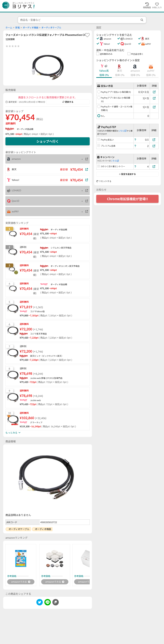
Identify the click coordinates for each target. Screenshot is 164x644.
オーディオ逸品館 (25, 129)
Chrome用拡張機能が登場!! (127, 199)
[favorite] (87, 35)
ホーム (9, 28)
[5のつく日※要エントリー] (154, 166)
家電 (17, 28)
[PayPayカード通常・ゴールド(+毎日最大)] (154, 107)
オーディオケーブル (51, 28)
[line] (48, 603)
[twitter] (40, 603)
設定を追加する (127, 174)
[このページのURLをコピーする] (56, 603)
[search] (142, 20)
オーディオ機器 (31, 28)
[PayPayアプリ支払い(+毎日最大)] (154, 92)
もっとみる (13, 433)
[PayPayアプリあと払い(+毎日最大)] (154, 98)
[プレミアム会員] (154, 146)
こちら (122, 131)
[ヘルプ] (135, 140)
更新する (68, 102)
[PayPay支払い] (154, 140)
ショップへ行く (48, 141)
